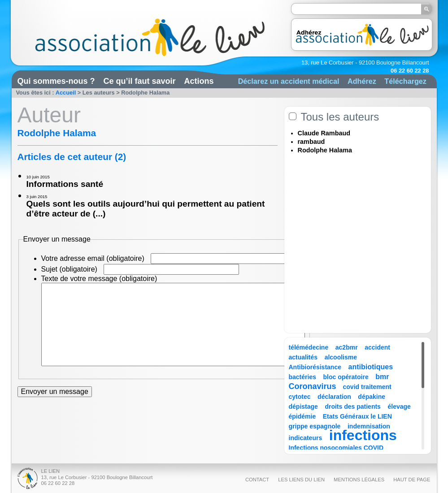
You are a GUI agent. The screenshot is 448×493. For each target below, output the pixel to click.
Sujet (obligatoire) (69, 269)
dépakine (372, 397)
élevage (399, 407)
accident (377, 347)
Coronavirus (314, 386)
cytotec (300, 397)
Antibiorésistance (315, 367)
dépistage (303, 407)
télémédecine (309, 347)
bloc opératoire (346, 377)
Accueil (66, 93)
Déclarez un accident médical (289, 81)
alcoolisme (341, 357)
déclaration (334, 397)
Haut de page (412, 480)
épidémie (302, 416)
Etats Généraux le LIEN (357, 416)
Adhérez (362, 81)
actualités (303, 357)
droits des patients (352, 407)
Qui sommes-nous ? (56, 81)
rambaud (311, 142)
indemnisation (369, 426)
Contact (257, 480)
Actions (199, 81)
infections (363, 435)
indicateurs (306, 438)
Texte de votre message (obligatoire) (99, 279)
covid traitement (367, 387)
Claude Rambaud (324, 133)
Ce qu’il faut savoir (140, 81)
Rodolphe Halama (325, 150)
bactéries (302, 377)
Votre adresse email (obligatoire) (93, 258)
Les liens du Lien (301, 480)
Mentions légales (359, 480)
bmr (382, 377)
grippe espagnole (315, 426)
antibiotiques (371, 367)
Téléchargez (405, 81)
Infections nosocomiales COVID (336, 448)
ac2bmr (347, 347)
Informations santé (65, 184)
